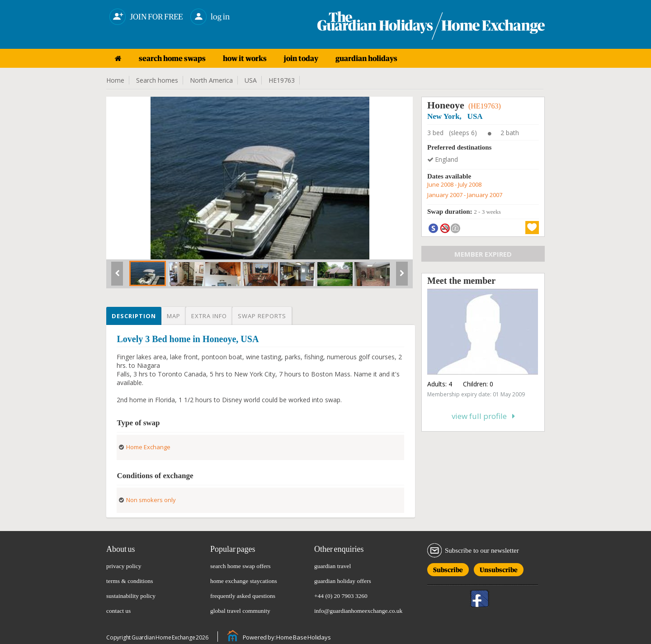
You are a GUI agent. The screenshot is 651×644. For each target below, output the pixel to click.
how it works (245, 58)
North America (211, 80)
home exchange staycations (244, 581)
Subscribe (448, 568)
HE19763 (282, 80)
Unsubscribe (499, 568)
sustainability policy (131, 596)
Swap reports (262, 316)
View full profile (483, 416)
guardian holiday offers (343, 581)
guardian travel (333, 566)
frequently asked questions (243, 596)
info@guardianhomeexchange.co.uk (358, 611)
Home (115, 80)
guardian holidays (366, 58)
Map (174, 316)
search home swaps (172, 58)
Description (134, 316)
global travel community (240, 611)
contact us (118, 611)
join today (301, 58)
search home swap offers (241, 566)
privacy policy (124, 566)
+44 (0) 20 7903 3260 (341, 596)
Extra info (209, 316)
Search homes (157, 80)
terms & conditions (130, 581)
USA (251, 80)
